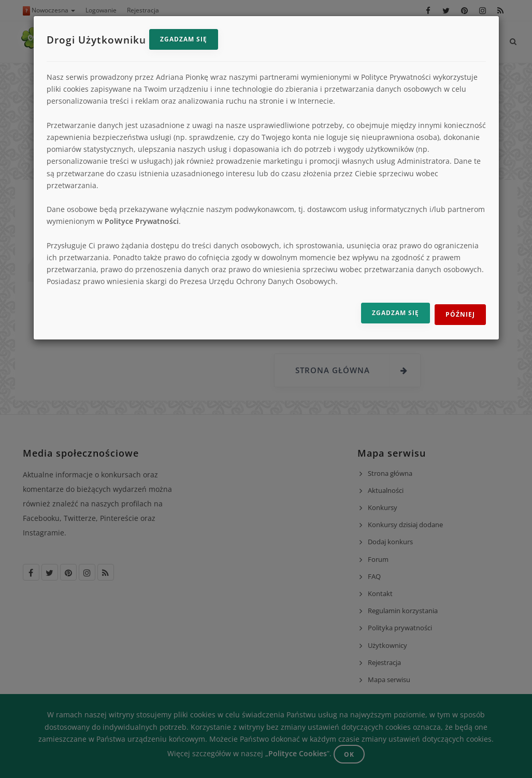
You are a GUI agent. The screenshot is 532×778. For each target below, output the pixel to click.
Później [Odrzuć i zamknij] (460, 314)
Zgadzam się (184, 39)
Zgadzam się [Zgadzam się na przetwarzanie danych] (396, 313)
